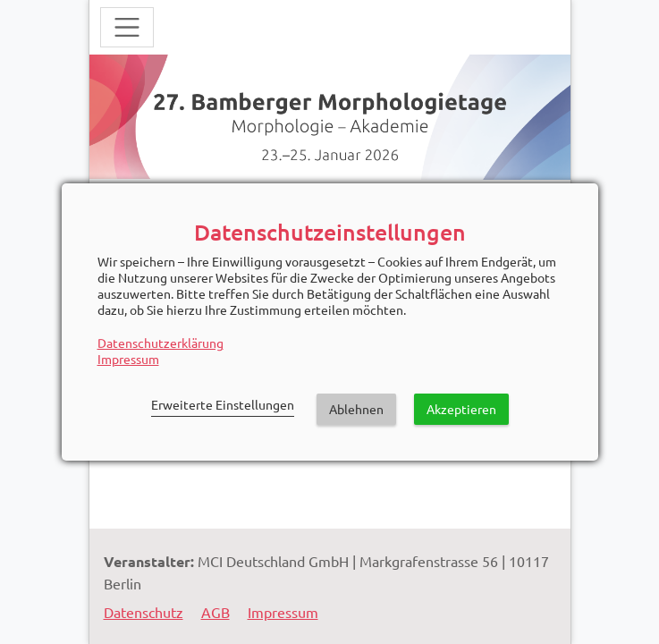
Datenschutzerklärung (161, 343)
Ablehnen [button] (356, 409)
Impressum (128, 359)
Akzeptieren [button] (461, 409)
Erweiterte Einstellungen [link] (223, 404)
